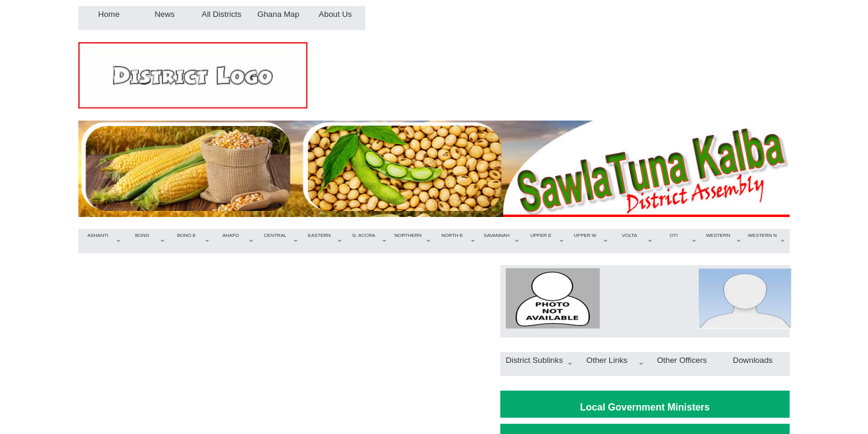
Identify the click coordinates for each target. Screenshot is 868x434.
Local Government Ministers (645, 407)
